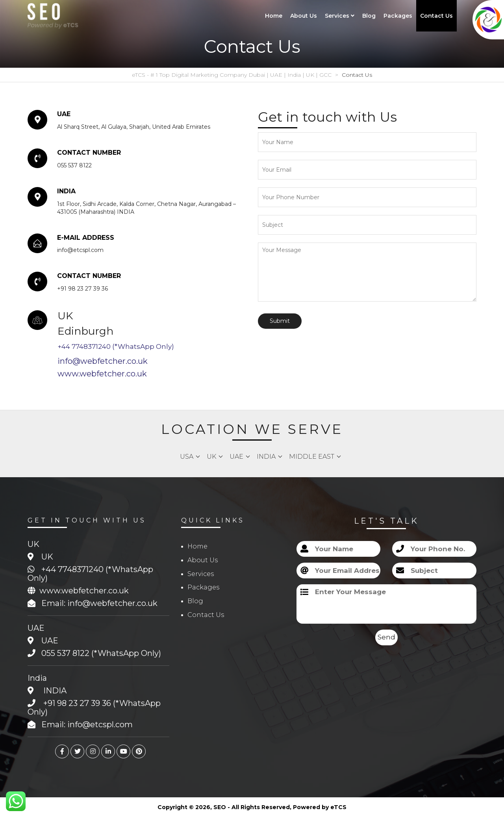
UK (211, 457)
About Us (304, 16)
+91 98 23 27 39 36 (77, 703)
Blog (369, 16)
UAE (236, 457)
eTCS (338, 807)
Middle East (312, 457)
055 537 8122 (65, 653)
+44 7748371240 (72, 569)
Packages (398, 16)
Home (274, 16)
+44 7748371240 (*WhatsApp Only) (116, 346)
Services (340, 16)
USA (187, 457)
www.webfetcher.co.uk (102, 374)
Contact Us (436, 16)
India (266, 457)
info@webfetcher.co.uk (103, 361)
